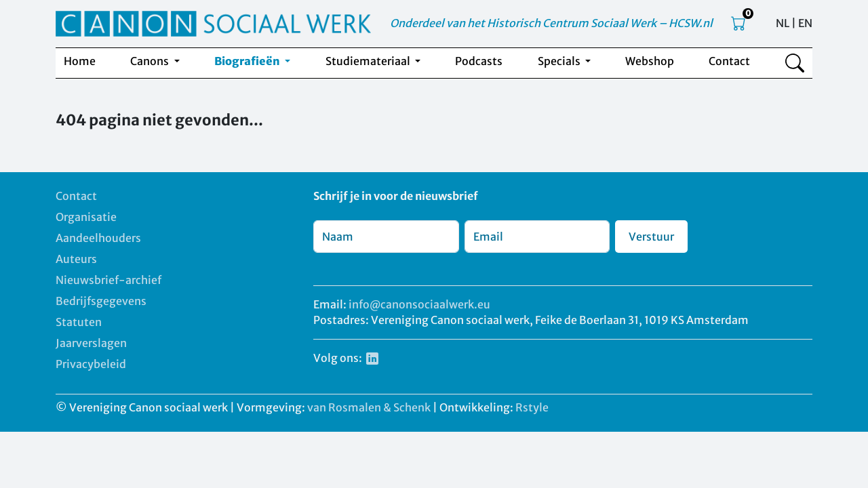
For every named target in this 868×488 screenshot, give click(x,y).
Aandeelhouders (98, 238)
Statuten (79, 322)
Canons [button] (151, 61)
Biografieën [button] (248, 61)
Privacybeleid (91, 364)
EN (805, 23)
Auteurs (76, 259)
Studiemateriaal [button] (369, 61)
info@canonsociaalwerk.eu (419, 304)
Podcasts (479, 61)
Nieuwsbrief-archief (108, 280)
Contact (729, 61)
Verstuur (651, 237)
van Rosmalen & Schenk (369, 407)
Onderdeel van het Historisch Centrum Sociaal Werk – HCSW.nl (551, 23)
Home (80, 61)
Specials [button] (560, 61)
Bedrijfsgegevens (101, 301)
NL (783, 23)
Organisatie (86, 217)
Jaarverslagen (91, 343)
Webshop (650, 61)
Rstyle (532, 407)
